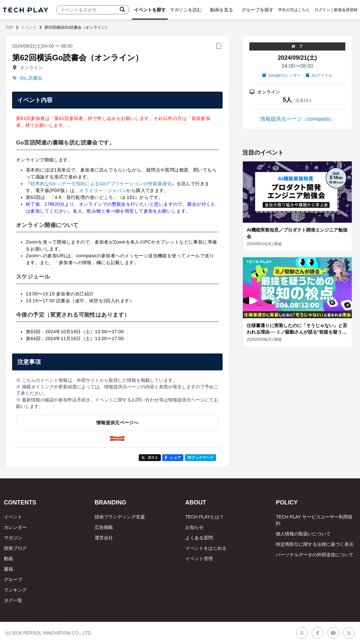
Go (23, 78)
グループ (13, 579)
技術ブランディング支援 (120, 517)
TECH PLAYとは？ (205, 517)
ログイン (322, 10)
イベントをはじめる (206, 548)
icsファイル (319, 75)
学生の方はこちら (294, 10)
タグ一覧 (13, 600)
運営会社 (104, 538)
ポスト (150, 457)
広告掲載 (104, 527)
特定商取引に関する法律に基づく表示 (315, 544)
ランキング (15, 590)
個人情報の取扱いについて (303, 534)
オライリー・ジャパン (103, 190)
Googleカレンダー (282, 75)
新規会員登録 (346, 10)
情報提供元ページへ (117, 423)
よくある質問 (199, 538)
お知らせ (195, 527)
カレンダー (15, 527)
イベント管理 (199, 559)
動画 (8, 559)
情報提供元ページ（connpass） (297, 119)
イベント (29, 27)
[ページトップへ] (25, 10)
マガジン (13, 538)
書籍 (8, 569)
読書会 (35, 78)
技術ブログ (15, 548)
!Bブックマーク (200, 457)
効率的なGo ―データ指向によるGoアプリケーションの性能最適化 (101, 184)
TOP (9, 27)
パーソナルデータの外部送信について (315, 555)
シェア (173, 457)
